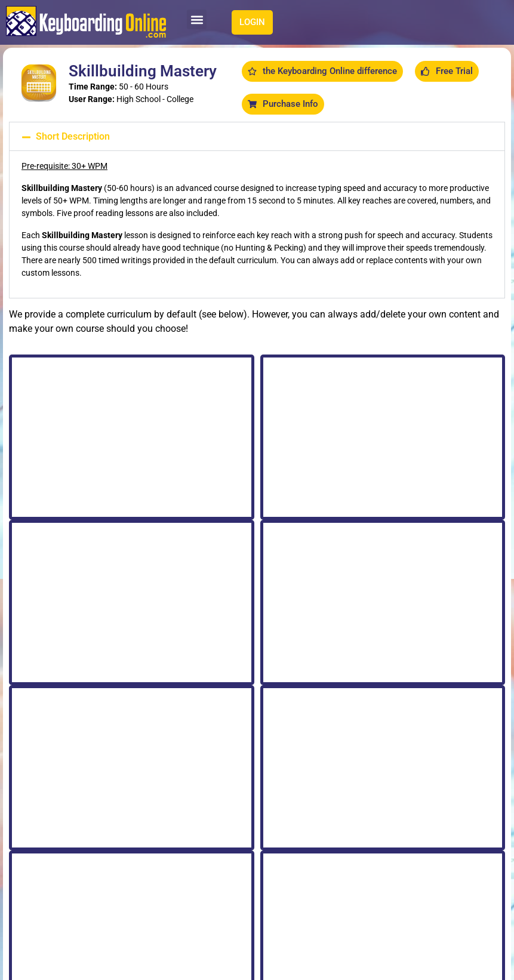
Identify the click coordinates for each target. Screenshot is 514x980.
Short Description (73, 136)
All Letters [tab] (220, 400)
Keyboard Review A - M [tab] (53, 400)
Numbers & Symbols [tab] (388, 400)
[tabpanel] (257, 648)
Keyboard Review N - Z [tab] (141, 400)
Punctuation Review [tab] (301, 400)
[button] (197, 19)
